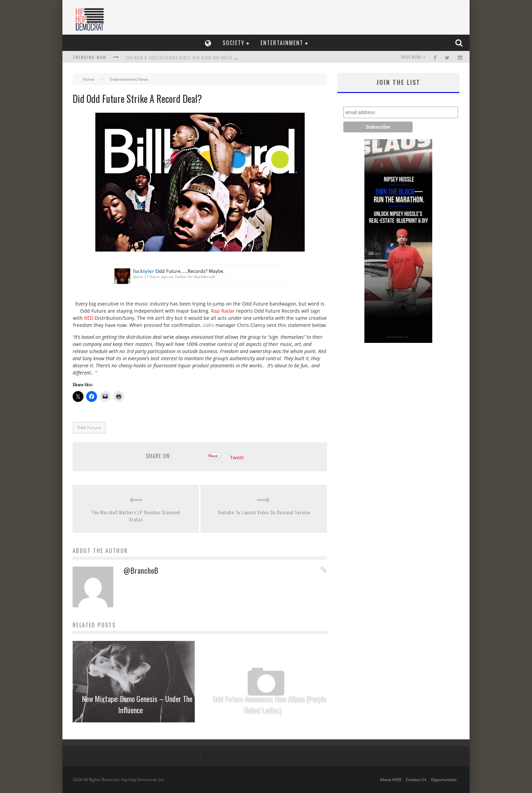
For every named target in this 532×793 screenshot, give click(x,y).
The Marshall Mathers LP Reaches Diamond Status (136, 516)
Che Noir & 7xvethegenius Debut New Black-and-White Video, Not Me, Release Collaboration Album (224, 58)
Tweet (237, 457)
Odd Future (89, 428)
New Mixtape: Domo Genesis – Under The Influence (137, 704)
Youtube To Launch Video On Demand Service (264, 512)
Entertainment (282, 43)
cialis (208, 325)
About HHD (391, 780)
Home (89, 79)
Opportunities (444, 780)
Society (234, 43)
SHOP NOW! (411, 57)
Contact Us (416, 780)
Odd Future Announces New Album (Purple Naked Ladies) (269, 704)
